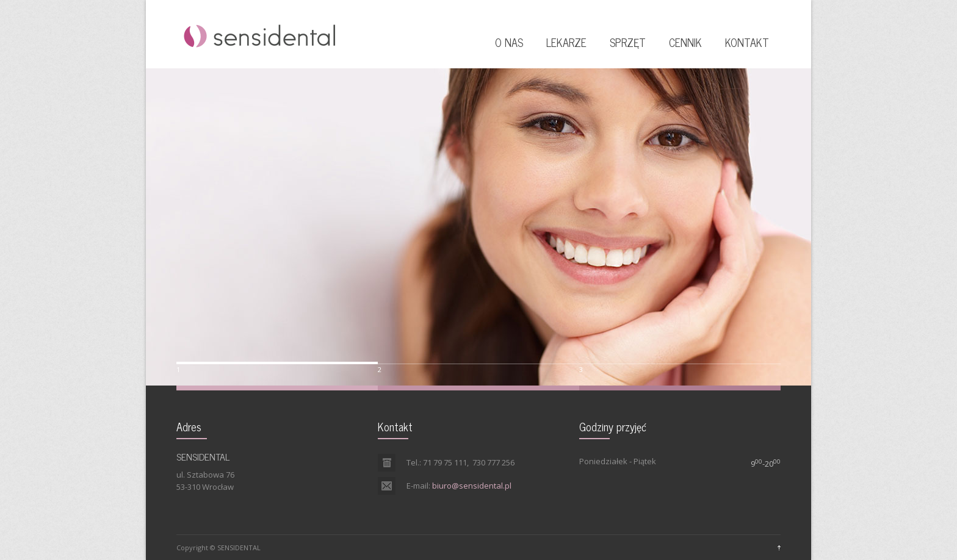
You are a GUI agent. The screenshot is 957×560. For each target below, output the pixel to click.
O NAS (509, 42)
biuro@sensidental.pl (472, 486)
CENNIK (685, 42)
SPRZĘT (628, 42)
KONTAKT (747, 42)
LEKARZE (566, 42)
